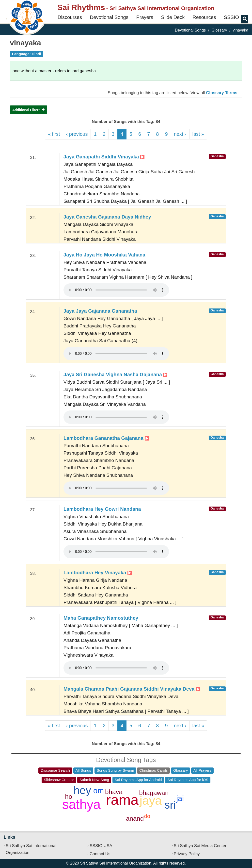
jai (180, 798)
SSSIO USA (101, 846)
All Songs (83, 770)
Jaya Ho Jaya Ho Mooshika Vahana (104, 255)
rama (122, 800)
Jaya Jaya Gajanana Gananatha (100, 311)
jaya (151, 800)
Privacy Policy (187, 854)
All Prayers (202, 770)
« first (54, 134)
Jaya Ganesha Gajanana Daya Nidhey (107, 217)
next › (180, 134)
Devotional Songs (109, 17)
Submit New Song (94, 780)
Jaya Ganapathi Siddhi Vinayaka (104, 157)
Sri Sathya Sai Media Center (200, 846)
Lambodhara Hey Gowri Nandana (102, 509)
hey (82, 790)
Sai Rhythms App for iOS (188, 780)
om (99, 791)
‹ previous (77, 134)
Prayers (145, 17)
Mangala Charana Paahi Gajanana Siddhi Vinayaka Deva (132, 689)
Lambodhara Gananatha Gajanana (106, 438)
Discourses (70, 17)
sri (170, 805)
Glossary (219, 30)
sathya (81, 804)
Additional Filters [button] (26, 110)
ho (69, 797)
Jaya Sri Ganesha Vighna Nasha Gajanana (115, 374)
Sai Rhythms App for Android (138, 780)
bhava (114, 792)
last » (198, 134)
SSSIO (231, 17)
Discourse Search (55, 770)
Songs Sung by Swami (115, 770)
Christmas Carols (153, 770)
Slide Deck (173, 17)
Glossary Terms (222, 93)
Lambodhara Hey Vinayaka (98, 573)
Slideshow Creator (59, 780)
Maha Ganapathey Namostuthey (101, 618)
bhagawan (154, 793)
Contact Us (100, 854)
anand (135, 818)
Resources (204, 17)
